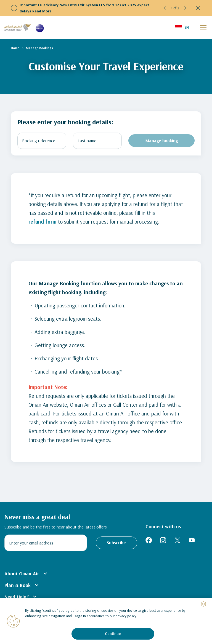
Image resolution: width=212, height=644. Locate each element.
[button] (165, 8)
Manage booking (162, 141)
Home (15, 48)
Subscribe (116, 543)
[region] (106, 621)
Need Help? (21, 597)
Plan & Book (22, 585)
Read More (42, 11)
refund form (43, 222)
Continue (113, 634)
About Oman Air (26, 573)
